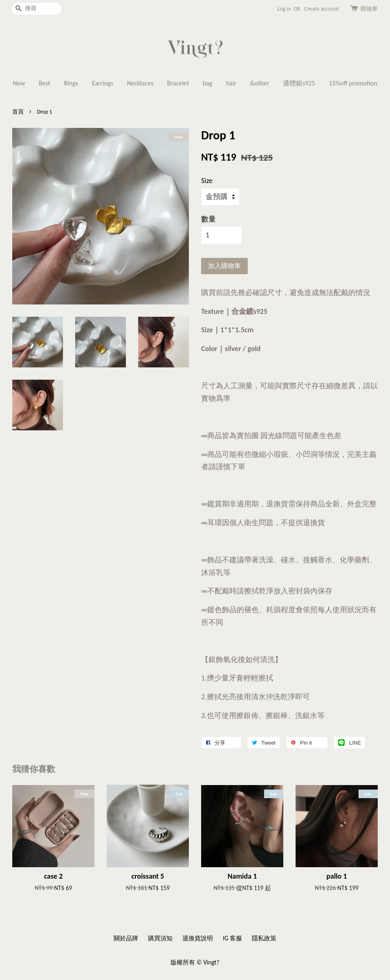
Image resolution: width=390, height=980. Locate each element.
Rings (71, 83)
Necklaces (140, 83)
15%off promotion (353, 83)
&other (260, 83)
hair (231, 83)
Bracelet (178, 83)
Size (207, 181)
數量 (208, 219)
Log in (284, 9)
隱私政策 (264, 938)
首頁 (18, 112)
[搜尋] (37, 9)
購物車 (369, 9)
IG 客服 (232, 938)
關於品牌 (126, 938)
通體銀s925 (299, 83)
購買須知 (160, 938)
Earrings (103, 83)
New (19, 83)
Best (45, 83)
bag (208, 83)
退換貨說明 (198, 938)
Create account (322, 9)
